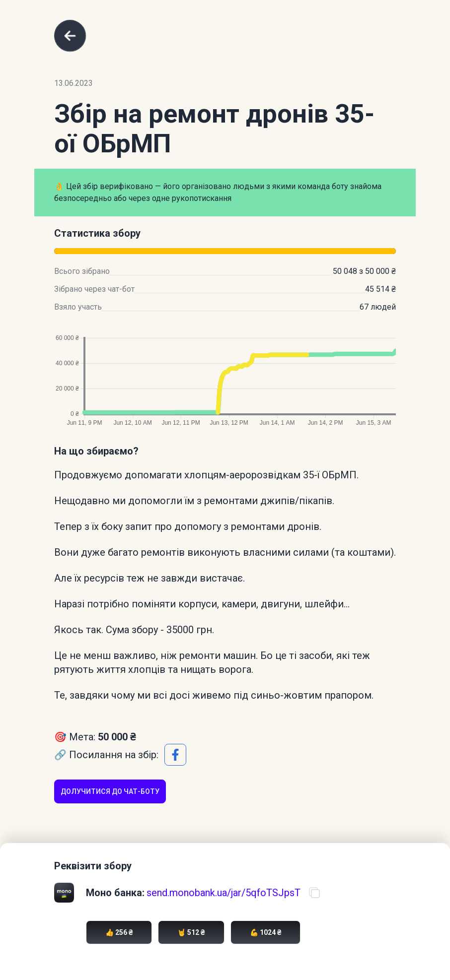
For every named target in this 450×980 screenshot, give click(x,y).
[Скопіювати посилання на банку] (314, 893)
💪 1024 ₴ (265, 932)
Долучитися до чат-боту (110, 791)
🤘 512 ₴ (191, 932)
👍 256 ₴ (119, 932)
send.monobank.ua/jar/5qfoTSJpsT (224, 893)
